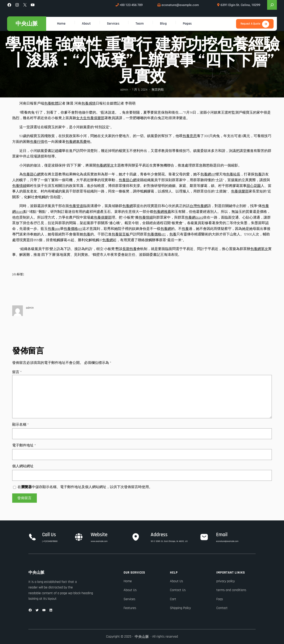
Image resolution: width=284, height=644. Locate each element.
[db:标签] (18, 274)
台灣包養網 (199, 206)
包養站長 (233, 174)
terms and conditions (231, 590)
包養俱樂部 (240, 191)
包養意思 (190, 136)
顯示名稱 (21, 425)
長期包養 (130, 249)
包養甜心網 (32, 174)
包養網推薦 (162, 212)
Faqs (220, 599)
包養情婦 (19, 186)
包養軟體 (51, 104)
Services (129, 599)
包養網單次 (105, 166)
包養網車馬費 (76, 142)
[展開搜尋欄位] (272, 5)
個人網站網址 (23, 466)
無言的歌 (158, 90)
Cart (173, 599)
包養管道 (76, 206)
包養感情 (89, 104)
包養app (54, 229)
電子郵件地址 (24, 445)
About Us (130, 590)
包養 (258, 174)
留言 (17, 372)
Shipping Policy (180, 608)
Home (128, 581)
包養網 (128, 206)
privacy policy (226, 581)
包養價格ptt (73, 229)
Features (130, 608)
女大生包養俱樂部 (90, 118)
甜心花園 (254, 186)
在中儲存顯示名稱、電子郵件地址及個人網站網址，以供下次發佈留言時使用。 (85, 487)
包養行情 (37, 142)
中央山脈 (27, 24)
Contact (222, 608)
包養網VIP (208, 174)
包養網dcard (194, 218)
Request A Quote (250, 24)
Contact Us (178, 590)
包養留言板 (120, 234)
